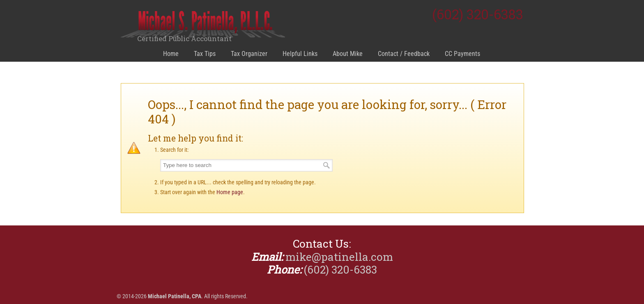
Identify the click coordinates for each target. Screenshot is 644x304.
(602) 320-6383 (478, 14)
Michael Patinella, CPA (203, 25)
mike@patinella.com (339, 257)
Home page (230, 192)
